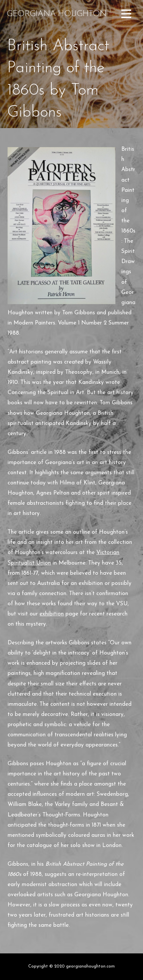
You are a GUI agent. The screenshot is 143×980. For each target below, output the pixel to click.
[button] (126, 15)
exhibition (52, 614)
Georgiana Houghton (56, 14)
